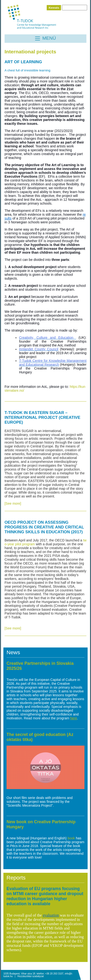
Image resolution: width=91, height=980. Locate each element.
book (72, 838)
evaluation (51, 915)
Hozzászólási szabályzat (31, 976)
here (74, 718)
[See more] (13, 503)
